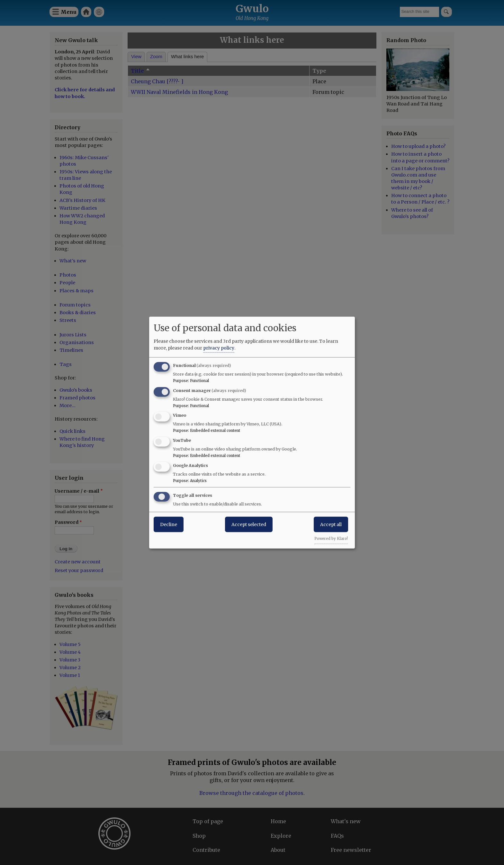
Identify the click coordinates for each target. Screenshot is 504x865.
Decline (169, 524)
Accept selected (249, 524)
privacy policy (219, 348)
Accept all (331, 524)
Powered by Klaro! (331, 538)
